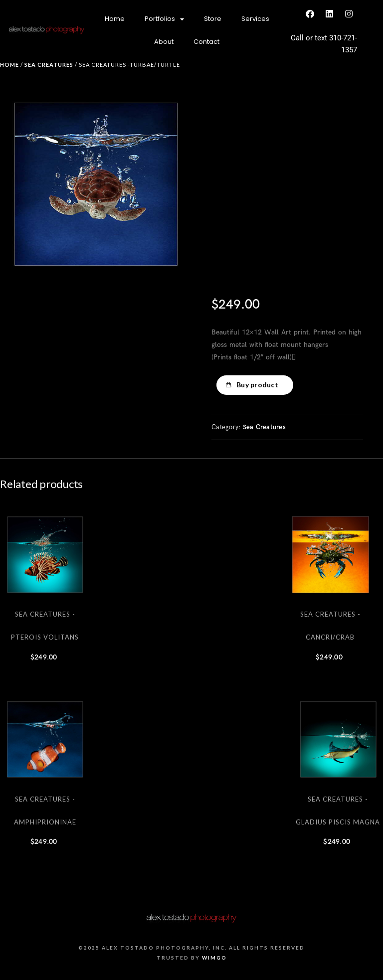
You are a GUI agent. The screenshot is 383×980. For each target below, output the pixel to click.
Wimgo (214, 958)
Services (255, 19)
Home (115, 19)
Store (213, 19)
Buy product (257, 385)
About (164, 42)
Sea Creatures (49, 65)
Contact (206, 42)
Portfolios (164, 19)
